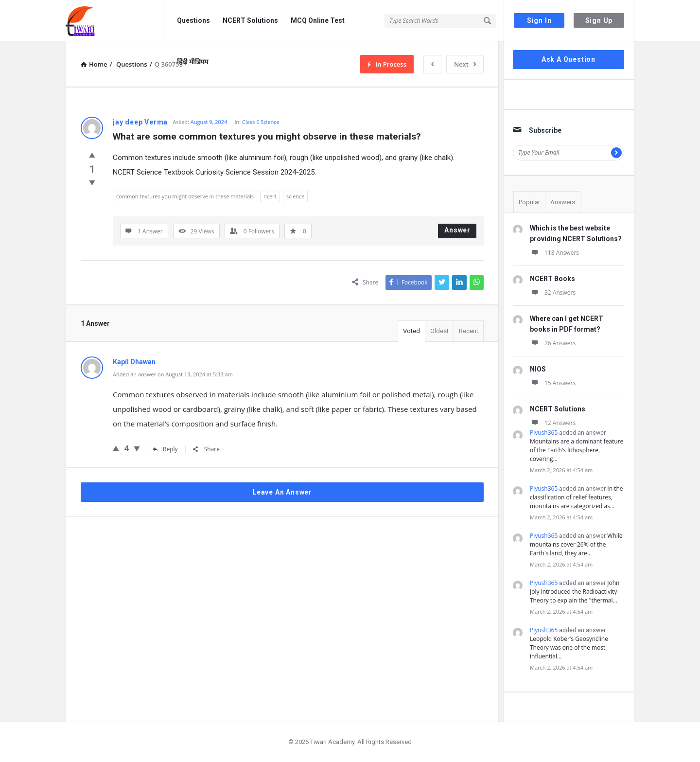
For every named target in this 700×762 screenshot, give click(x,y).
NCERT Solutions (250, 20)
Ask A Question (569, 59)
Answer (457, 230)
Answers (563, 202)
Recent (469, 331)
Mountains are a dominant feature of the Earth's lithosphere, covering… (577, 450)
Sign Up (599, 20)
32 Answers (553, 292)
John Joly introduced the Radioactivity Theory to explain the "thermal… (575, 592)
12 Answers (553, 423)
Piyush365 (544, 433)
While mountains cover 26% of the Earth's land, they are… (576, 544)
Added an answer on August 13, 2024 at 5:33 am (173, 374)
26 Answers (553, 343)
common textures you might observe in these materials (185, 196)
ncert (270, 196)
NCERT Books (552, 279)
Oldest (439, 331)
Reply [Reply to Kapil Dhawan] (165, 449)
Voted (411, 331)
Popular (529, 202)
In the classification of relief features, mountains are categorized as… (576, 497)
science (296, 196)
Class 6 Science (261, 122)
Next (465, 64)
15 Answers (553, 383)
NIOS (538, 369)
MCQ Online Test (318, 20)
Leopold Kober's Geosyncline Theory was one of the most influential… (569, 647)
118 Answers (554, 253)
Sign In (539, 20)
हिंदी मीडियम (192, 62)
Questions (193, 20)
